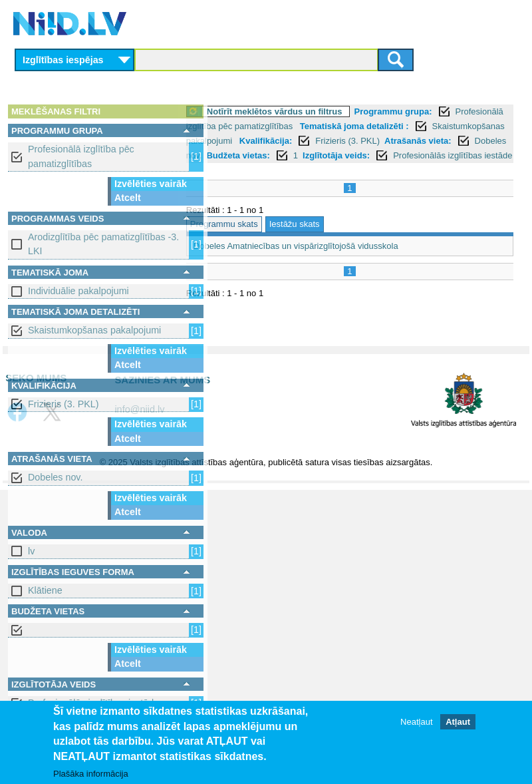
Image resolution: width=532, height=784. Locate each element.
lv (31, 551)
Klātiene (45, 590)
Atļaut (458, 722)
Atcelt (128, 198)
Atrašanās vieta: (401, 155)
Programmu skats (256, 253)
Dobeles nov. (55, 477)
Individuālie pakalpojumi (78, 291)
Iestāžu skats (327, 253)
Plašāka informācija (91, 774)
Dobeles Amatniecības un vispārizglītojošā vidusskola (328, 275)
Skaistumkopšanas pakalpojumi (94, 330)
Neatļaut (416, 722)
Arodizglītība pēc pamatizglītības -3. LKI (103, 244)
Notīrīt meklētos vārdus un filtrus (307, 111)
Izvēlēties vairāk (151, 184)
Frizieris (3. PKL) (63, 404)
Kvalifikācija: (249, 155)
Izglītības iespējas (63, 60)
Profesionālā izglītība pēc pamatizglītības (81, 156)
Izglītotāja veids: (368, 170)
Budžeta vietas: (270, 170)
